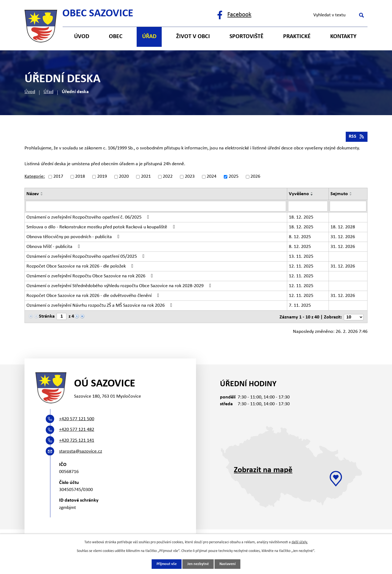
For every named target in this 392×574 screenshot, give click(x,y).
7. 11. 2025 (300, 306)
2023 (190, 178)
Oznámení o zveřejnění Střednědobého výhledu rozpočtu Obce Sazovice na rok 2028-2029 (120, 286)
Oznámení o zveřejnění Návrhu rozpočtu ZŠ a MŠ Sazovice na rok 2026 (100, 306)
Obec (116, 37)
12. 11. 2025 (301, 267)
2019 (102, 178)
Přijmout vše (167, 564)
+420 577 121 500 (77, 419)
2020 (124, 178)
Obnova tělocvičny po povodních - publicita (74, 237)
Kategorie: (35, 178)
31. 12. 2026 (343, 237)
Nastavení (227, 564)
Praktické (297, 37)
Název (33, 195)
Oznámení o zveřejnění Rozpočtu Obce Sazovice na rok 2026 (91, 277)
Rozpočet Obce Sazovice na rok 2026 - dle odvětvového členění (94, 296)
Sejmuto (339, 195)
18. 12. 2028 (343, 228)
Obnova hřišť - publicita (54, 247)
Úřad (48, 92)
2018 (80, 178)
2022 (168, 178)
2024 (212, 178)
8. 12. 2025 (300, 237)
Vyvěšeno (299, 195)
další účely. (300, 542)
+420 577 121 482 (77, 430)
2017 (58, 178)
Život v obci (193, 37)
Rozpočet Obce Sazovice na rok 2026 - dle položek (81, 267)
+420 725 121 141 (77, 441)
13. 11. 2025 (301, 257)
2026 (255, 178)
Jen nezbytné (198, 564)
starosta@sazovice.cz (81, 451)
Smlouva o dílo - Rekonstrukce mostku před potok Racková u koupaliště (102, 228)
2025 (234, 178)
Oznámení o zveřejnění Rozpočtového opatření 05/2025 (87, 257)
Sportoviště (246, 37)
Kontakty (343, 37)
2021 (146, 178)
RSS (357, 138)
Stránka (47, 317)
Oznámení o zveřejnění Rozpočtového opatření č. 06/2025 (89, 218)
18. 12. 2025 (301, 218)
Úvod (30, 92)
